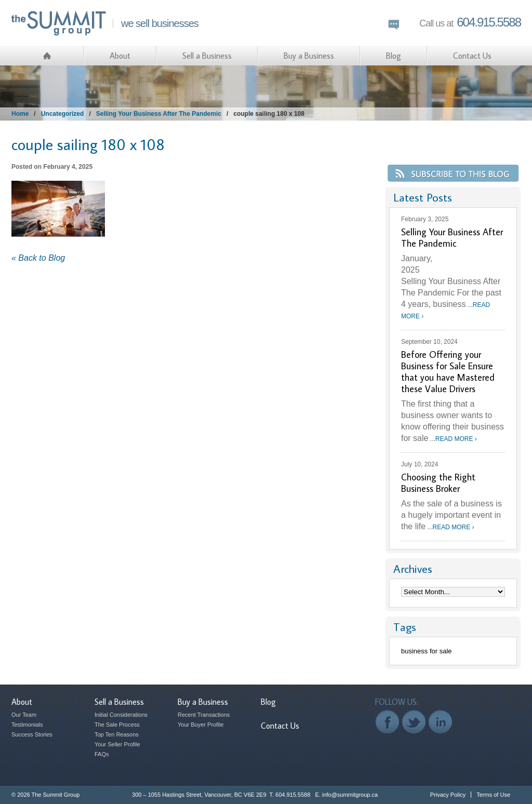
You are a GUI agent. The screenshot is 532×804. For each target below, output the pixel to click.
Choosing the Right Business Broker (438, 483)
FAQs (102, 754)
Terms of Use (493, 795)
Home (20, 114)
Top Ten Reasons (117, 734)
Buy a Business (309, 56)
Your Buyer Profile (201, 725)
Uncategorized (63, 114)
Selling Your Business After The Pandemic (159, 114)
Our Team (24, 715)
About (120, 56)
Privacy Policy (448, 795)
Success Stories (32, 734)
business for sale (427, 651)
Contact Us (472, 56)
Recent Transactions (204, 715)
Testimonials (27, 725)
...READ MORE (452, 439)
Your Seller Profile (117, 744)
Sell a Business (207, 56)
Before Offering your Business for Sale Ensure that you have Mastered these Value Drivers (448, 372)
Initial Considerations (121, 715)
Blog (394, 56)
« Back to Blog (38, 258)
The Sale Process (117, 725)
